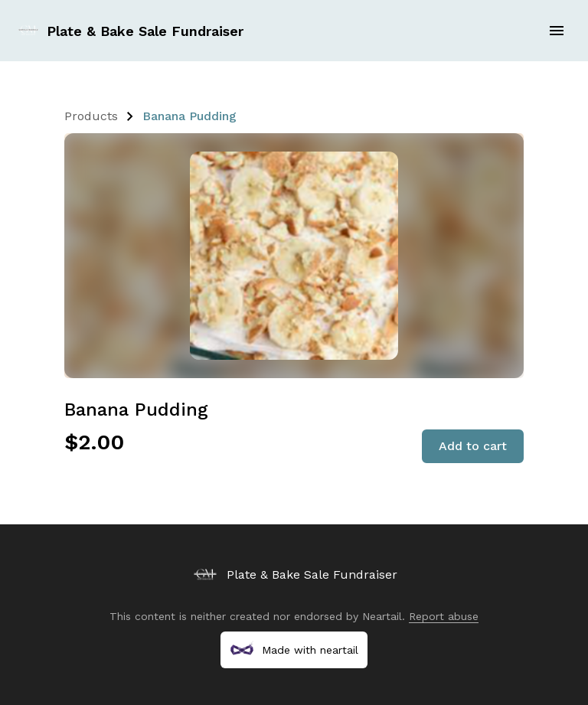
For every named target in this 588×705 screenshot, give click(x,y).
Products (91, 116)
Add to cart (473, 446)
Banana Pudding (189, 116)
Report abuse (444, 616)
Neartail (382, 616)
